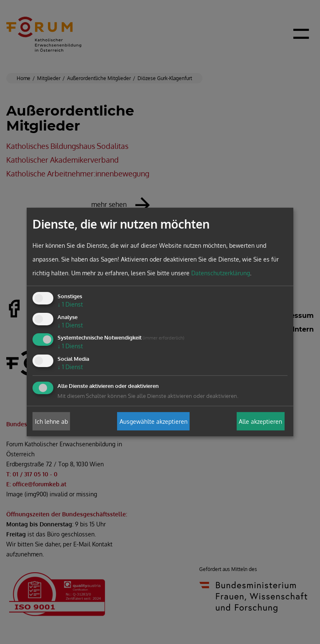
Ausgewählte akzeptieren (154, 421)
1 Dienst (70, 304)
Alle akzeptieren (260, 421)
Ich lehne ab (51, 421)
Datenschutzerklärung (221, 273)
